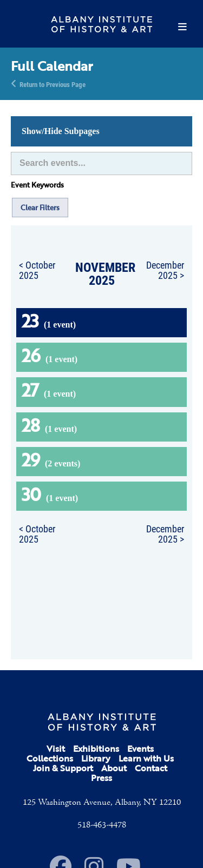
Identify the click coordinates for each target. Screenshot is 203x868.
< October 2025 (37, 270)
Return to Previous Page (53, 84)
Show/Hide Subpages (61, 131)
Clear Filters (40, 208)
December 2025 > (165, 270)
